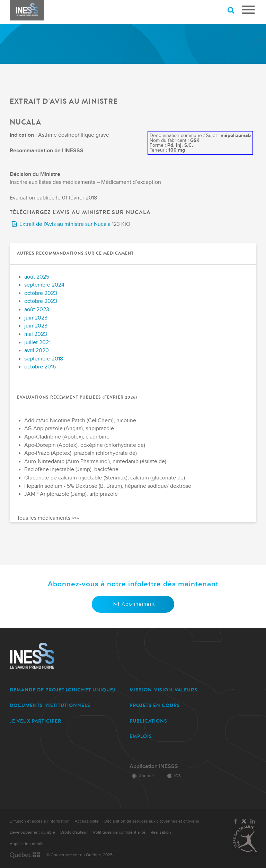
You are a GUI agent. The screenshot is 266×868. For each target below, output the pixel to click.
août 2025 (37, 277)
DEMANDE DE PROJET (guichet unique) (63, 690)
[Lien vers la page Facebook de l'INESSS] (236, 822)
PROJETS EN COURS (155, 705)
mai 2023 (36, 334)
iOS (173, 776)
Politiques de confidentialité (119, 832)
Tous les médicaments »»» (48, 518)
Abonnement (133, 604)
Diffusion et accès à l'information (40, 821)
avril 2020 (37, 351)
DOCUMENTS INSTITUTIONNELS (50, 705)
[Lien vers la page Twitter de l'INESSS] (244, 822)
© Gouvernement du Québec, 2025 (79, 855)
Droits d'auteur (74, 832)
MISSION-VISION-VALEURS (163, 690)
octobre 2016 (40, 367)
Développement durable (32, 832)
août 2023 (37, 310)
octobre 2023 (41, 293)
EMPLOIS (141, 736)
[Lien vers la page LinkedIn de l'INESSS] (253, 822)
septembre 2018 (44, 359)
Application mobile (27, 844)
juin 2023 (36, 318)
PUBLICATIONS (148, 721)
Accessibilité (87, 821)
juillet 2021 (37, 343)
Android (142, 776)
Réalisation (161, 832)
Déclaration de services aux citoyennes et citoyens (152, 821)
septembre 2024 (44, 285)
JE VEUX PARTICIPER (36, 721)
